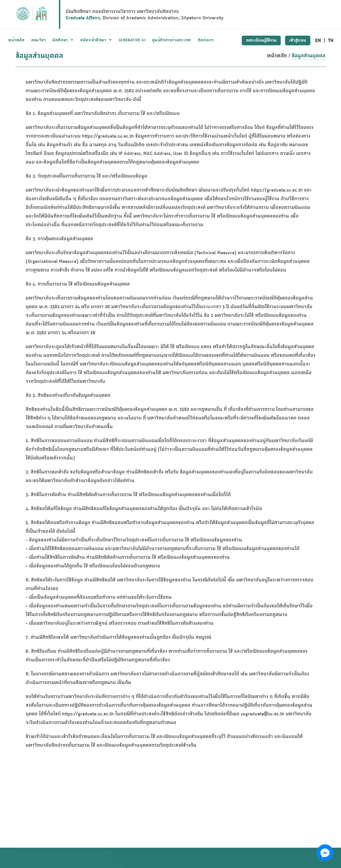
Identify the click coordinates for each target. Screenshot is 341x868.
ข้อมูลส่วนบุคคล (309, 55)
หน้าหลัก (277, 55)
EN (318, 40)
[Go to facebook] (325, 853)
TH (331, 40)
